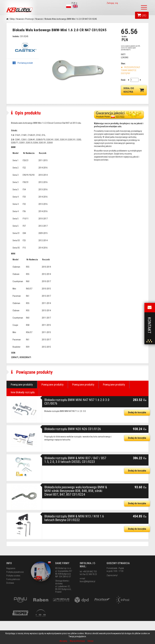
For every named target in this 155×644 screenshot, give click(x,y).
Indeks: (16, 36)
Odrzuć (90, 641)
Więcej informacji (77, 641)
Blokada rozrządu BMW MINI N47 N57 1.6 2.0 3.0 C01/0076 (77, 425)
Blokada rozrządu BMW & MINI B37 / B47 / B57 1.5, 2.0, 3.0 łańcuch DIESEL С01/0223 (75, 483)
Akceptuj (63, 641)
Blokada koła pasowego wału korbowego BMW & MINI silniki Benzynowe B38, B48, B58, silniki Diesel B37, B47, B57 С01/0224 (76, 514)
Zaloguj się (112, 3)
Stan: (123, 64)
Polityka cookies (13, 599)
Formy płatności (13, 603)
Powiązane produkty (22, 408)
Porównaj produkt (23, 63)
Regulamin (11, 592)
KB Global (20, 10)
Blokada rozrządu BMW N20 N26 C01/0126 (73, 452)
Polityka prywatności (15, 595)
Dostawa (10, 606)
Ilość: (123, 80)
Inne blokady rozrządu (23, 416)
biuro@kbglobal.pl (87, 605)
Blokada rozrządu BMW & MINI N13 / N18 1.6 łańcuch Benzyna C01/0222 (74, 541)
